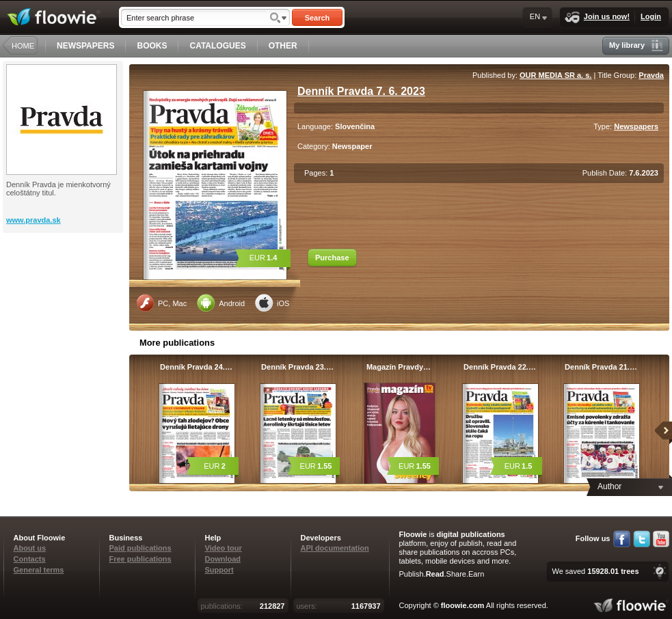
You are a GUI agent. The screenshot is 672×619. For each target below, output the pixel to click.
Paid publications (140, 548)
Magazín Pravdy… (399, 367)
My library (636, 45)
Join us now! (597, 17)
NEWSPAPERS (85, 46)
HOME (23, 46)
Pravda (651, 75)
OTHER (283, 46)
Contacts (30, 559)
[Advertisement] (64, 288)
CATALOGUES (217, 46)
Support (219, 570)
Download (223, 559)
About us (30, 548)
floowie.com (463, 605)
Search (318, 18)
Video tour (224, 548)
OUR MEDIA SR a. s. (555, 75)
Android (221, 303)
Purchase (332, 258)
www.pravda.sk (33, 220)
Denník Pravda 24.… (196, 367)
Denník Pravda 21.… (601, 367)
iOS (272, 303)
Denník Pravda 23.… (297, 367)
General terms (39, 570)
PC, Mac (161, 303)
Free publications (140, 559)
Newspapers (636, 126)
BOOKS (152, 46)
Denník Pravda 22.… (500, 367)
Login (651, 16)
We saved (595, 571)
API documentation (335, 548)
